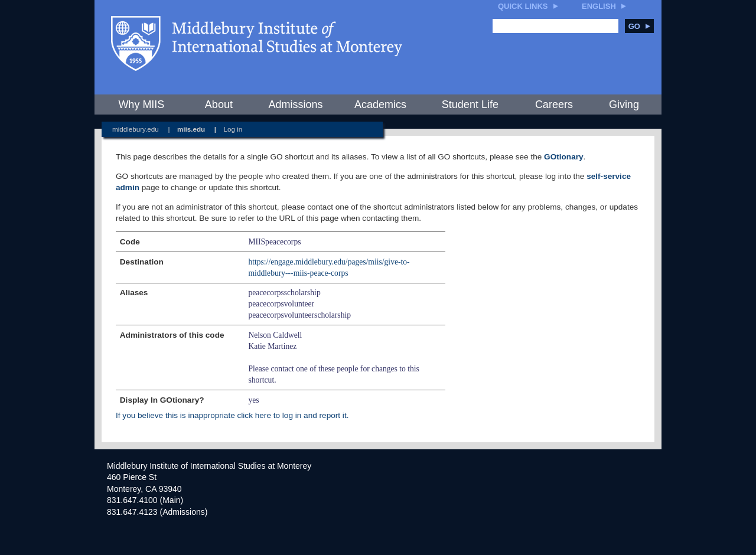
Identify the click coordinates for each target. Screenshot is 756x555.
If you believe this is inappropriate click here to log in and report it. (232, 415)
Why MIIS (141, 105)
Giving (624, 105)
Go (639, 26)
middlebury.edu (136, 129)
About (219, 105)
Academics (380, 105)
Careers (554, 105)
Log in (233, 129)
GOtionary (563, 157)
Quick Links (523, 6)
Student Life (470, 105)
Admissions (295, 105)
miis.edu (191, 129)
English (599, 6)
